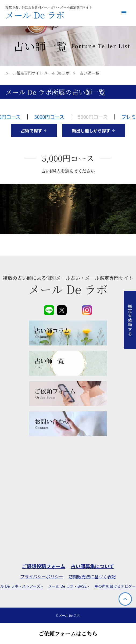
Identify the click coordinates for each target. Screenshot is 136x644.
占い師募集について (92, 566)
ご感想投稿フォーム (44, 566)
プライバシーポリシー (42, 576)
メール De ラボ (35, 15)
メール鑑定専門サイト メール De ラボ (37, 73)
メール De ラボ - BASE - (69, 586)
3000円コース (49, 117)
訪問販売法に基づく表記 (92, 576)
